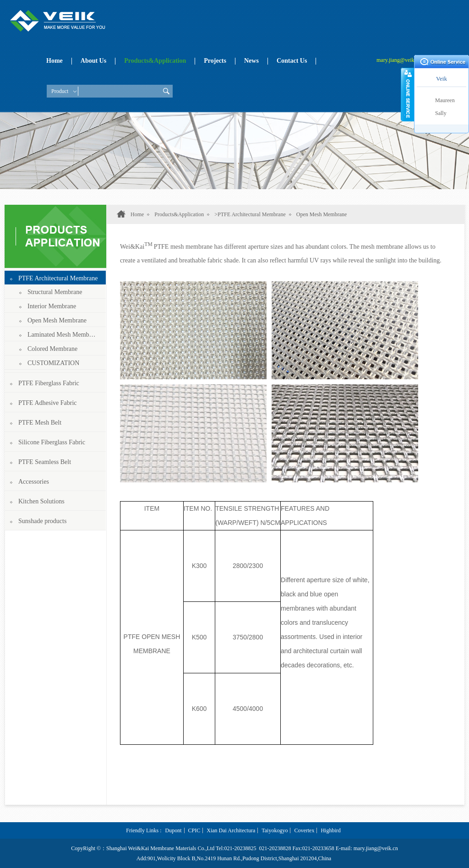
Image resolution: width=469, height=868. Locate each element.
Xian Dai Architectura (231, 830)
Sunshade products (42, 521)
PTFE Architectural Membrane (58, 278)
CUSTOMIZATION (53, 363)
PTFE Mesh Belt (40, 423)
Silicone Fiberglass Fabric (52, 442)
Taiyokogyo (275, 830)
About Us (93, 61)
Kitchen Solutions (41, 501)
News (251, 61)
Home (55, 61)
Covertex (304, 830)
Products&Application (155, 61)
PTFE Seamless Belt (45, 462)
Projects (215, 61)
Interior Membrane (52, 306)
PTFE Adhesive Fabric (48, 403)
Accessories (34, 482)
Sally (441, 113)
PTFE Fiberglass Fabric (49, 383)
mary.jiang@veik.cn (399, 60)
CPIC (194, 830)
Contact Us (292, 61)
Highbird (330, 830)
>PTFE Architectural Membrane (250, 214)
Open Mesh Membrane (57, 320)
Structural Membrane (55, 292)
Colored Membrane (52, 349)
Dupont (174, 830)
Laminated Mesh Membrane (62, 335)
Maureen (445, 100)
